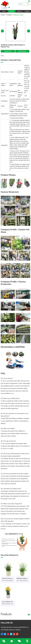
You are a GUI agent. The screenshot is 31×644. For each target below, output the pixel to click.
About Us (19, 11)
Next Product (22, 51)
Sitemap (18, 630)
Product (9, 15)
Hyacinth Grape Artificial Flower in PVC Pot (9, 578)
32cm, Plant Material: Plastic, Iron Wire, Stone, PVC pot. (23, 580)
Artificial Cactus (18, 15)
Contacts (27, 11)
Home (4, 11)
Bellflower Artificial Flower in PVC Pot (23, 578)
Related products (9, 555)
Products (12, 11)
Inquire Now (8, 51)
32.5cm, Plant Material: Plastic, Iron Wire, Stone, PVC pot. (8, 580)
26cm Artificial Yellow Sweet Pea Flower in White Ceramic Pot (9, 602)
